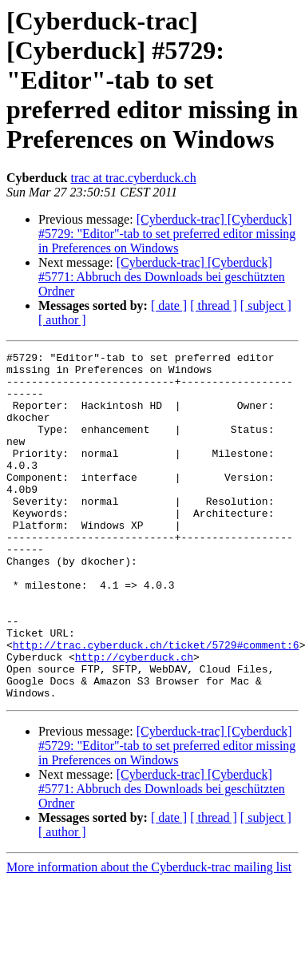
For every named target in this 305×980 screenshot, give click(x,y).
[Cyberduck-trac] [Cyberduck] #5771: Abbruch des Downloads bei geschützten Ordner (162, 277)
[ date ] (169, 306)
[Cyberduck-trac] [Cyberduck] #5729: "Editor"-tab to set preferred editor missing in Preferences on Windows (167, 234)
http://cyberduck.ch (134, 719)
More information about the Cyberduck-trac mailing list (149, 936)
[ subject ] (266, 306)
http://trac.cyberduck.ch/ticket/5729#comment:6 (156, 704)
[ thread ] (214, 306)
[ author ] (62, 320)
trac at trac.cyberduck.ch (133, 178)
